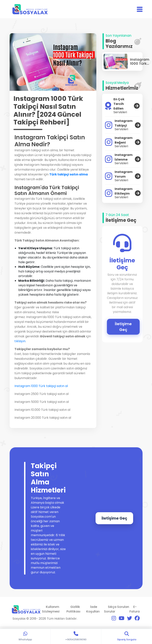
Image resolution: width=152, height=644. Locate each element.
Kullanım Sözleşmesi (51, 609)
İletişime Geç (123, 327)
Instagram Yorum (124, 176)
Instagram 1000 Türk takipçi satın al (41, 386)
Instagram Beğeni (124, 142)
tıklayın (20, 341)
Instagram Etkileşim (124, 193)
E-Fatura (135, 609)
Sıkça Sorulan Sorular (117, 609)
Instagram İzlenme (124, 159)
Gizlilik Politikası (73, 609)
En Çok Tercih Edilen (123, 106)
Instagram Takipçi (124, 125)
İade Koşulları (93, 609)
